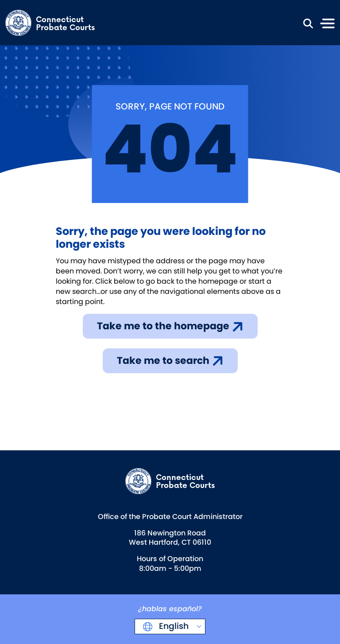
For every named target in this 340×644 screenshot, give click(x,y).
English (173, 626)
